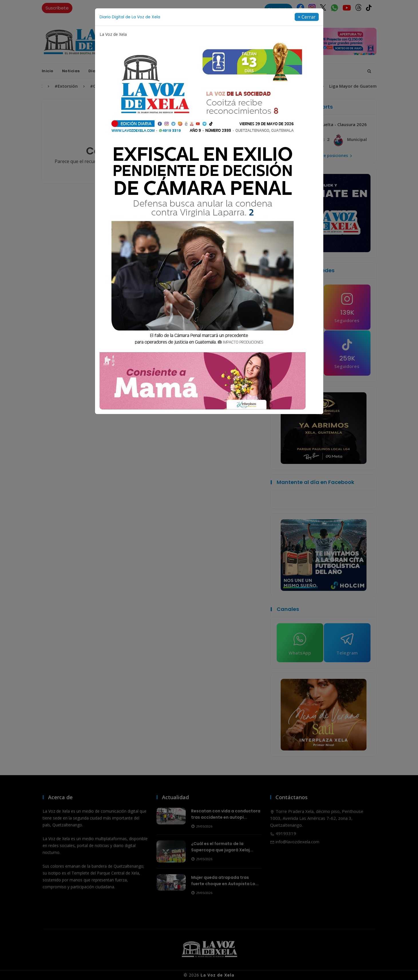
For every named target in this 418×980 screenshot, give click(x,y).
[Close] (307, 17)
